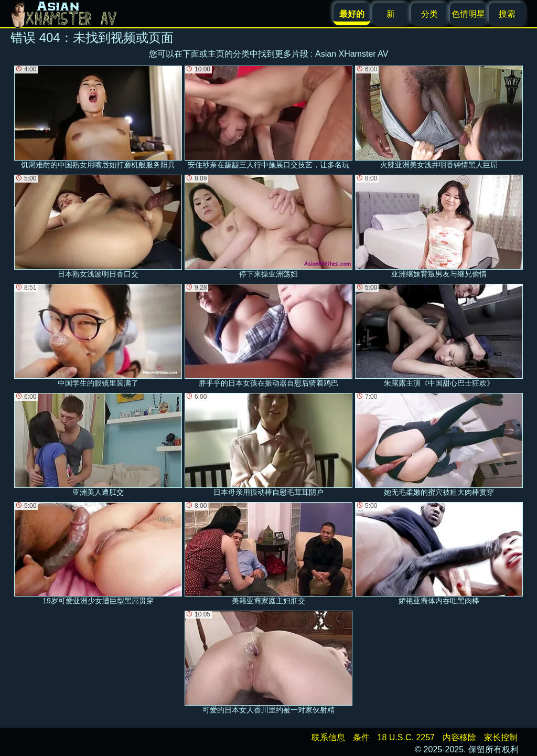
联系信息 (328, 737)
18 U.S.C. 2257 (406, 737)
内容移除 (459, 737)
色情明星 (468, 14)
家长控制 (501, 737)
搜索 (507, 14)
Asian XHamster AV (352, 54)
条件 (361, 737)
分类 (429, 14)
